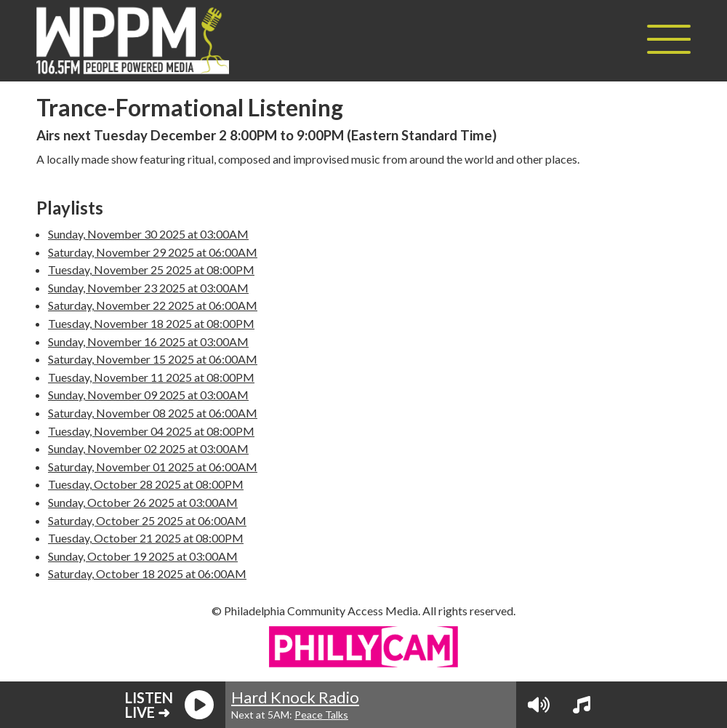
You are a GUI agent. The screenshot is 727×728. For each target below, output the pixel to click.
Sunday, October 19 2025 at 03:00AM (143, 556)
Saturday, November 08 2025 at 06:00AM (153, 413)
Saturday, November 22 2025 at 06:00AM (153, 305)
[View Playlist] (582, 705)
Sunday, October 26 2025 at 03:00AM (143, 502)
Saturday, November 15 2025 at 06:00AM (153, 359)
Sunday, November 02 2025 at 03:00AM (148, 448)
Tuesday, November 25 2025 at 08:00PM (151, 269)
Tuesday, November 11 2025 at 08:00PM (151, 377)
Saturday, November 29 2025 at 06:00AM (153, 252)
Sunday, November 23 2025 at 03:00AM (148, 288)
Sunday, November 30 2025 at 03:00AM (148, 234)
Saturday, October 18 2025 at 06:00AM (147, 573)
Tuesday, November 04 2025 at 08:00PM (151, 431)
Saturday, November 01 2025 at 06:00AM (153, 467)
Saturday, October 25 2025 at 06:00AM (147, 520)
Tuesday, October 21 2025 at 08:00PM (146, 538)
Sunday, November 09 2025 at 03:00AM (148, 395)
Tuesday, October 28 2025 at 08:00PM (146, 484)
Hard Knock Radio (295, 697)
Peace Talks (321, 715)
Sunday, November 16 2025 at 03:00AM (148, 341)
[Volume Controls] (539, 705)
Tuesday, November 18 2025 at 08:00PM (151, 323)
